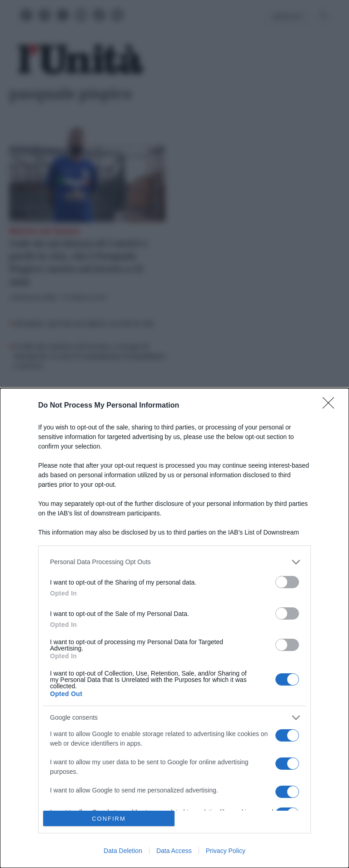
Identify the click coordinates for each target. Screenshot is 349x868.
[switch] (287, 582)
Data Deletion (123, 851)
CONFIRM (109, 819)
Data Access (174, 851)
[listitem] (174, 562)
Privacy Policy (226, 851)
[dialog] (174, 628)
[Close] (331, 406)
